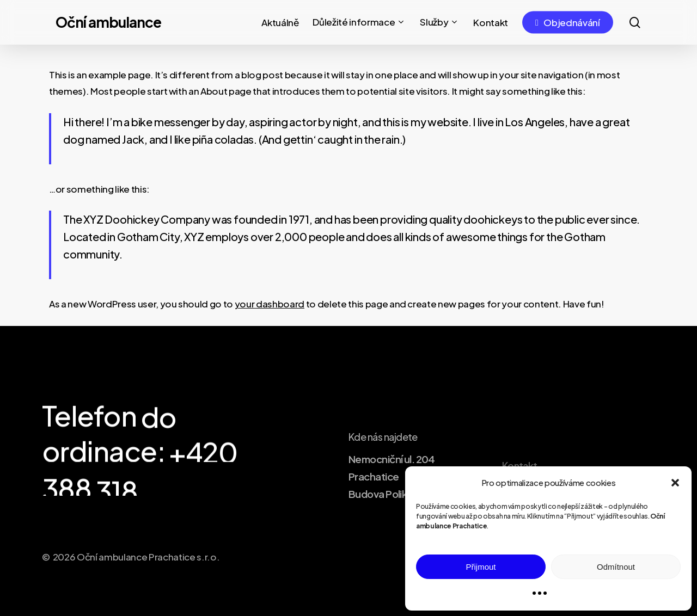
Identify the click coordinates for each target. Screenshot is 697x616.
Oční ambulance (108, 22)
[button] (675, 483)
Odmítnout (616, 567)
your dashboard (270, 304)
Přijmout (481, 567)
